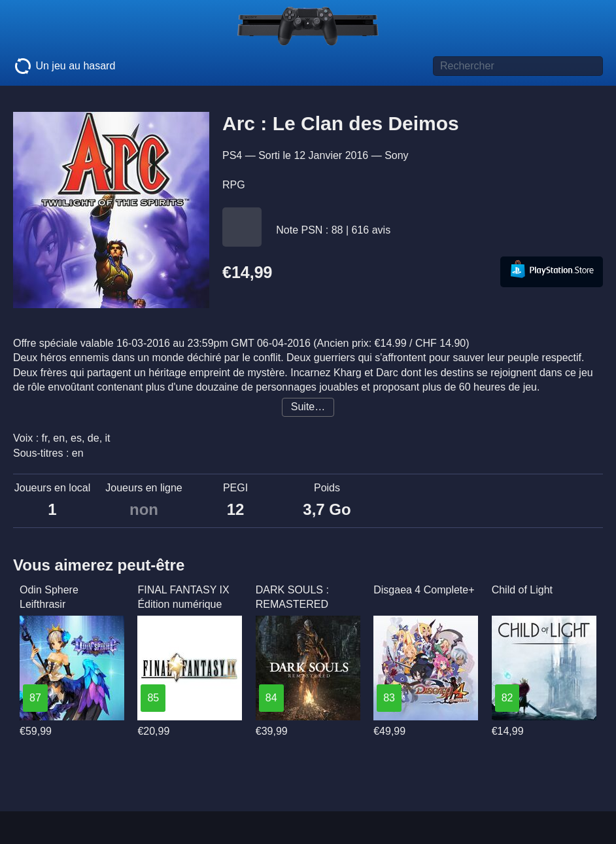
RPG (234, 185)
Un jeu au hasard (64, 66)
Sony (396, 155)
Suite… (308, 407)
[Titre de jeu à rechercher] (518, 66)
